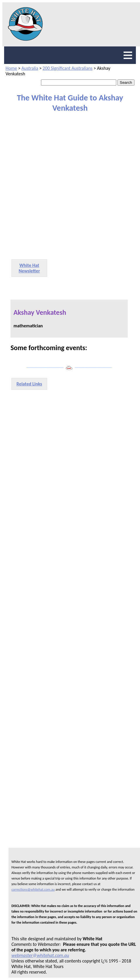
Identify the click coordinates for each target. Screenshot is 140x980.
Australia (30, 68)
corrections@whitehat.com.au (33, 889)
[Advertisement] (67, 185)
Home (11, 68)
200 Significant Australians (68, 68)
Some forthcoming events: (49, 348)
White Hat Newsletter (29, 268)
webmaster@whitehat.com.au (40, 955)
